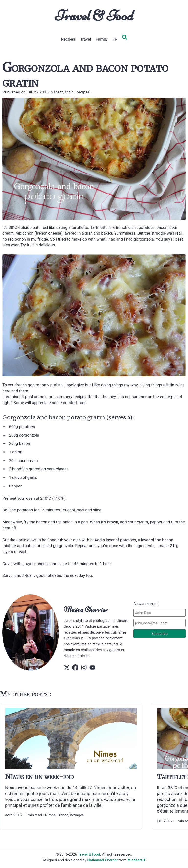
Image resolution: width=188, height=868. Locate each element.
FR (115, 39)
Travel (85, 39)
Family (102, 39)
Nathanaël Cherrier (102, 860)
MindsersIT (136, 860)
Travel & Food (94, 16)
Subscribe (159, 634)
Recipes (68, 39)
